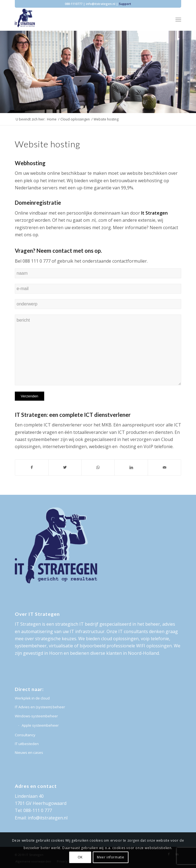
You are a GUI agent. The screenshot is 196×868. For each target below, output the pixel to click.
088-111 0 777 (38, 810)
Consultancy (25, 735)
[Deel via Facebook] (32, 467)
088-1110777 (74, 4)
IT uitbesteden (27, 744)
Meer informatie (111, 857)
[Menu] (178, 19)
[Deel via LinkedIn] (131, 467)
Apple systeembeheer (40, 725)
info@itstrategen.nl (101, 4)
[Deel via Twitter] (65, 467)
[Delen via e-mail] (164, 467)
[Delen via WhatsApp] (98, 467)
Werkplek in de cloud (32, 698)
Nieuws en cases (29, 752)
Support (125, 4)
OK (80, 857)
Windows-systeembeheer (36, 716)
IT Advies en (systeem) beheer (40, 707)
